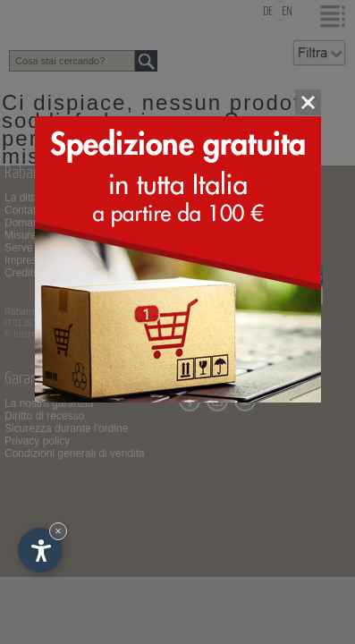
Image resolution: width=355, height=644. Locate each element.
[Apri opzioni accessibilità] (40, 550)
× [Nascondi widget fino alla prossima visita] (58, 531)
